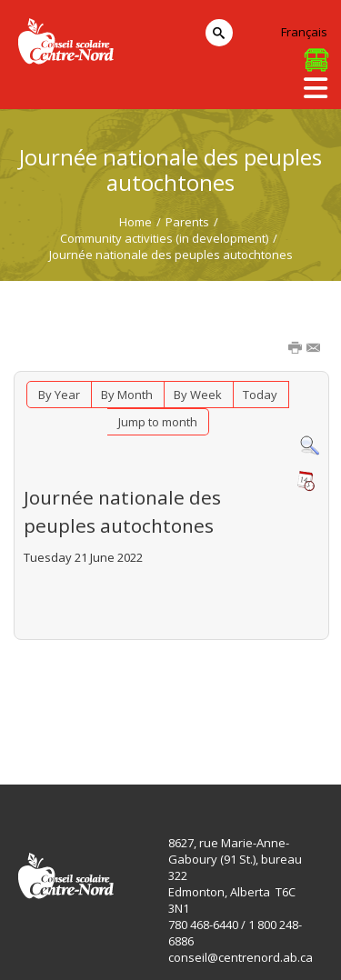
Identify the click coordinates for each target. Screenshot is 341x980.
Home (135, 222)
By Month (127, 395)
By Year (59, 395)
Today (260, 395)
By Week (198, 395)
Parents (187, 222)
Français (304, 32)
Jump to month (158, 422)
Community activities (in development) (164, 238)
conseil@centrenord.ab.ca (241, 957)
